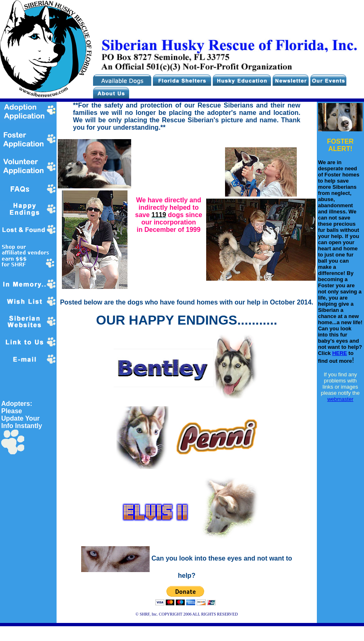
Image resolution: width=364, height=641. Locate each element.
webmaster (340, 399)
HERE (339, 353)
